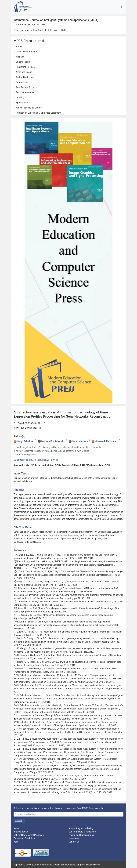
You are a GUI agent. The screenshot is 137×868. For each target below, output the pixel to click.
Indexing (20, 98)
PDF (50, 30)
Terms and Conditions (24, 838)
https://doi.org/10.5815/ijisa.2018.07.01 (38, 460)
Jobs (16, 842)
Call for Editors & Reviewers (82, 832)
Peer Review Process (26, 87)
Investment (74, 838)
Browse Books (21, 832)
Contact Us (74, 842)
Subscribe (19, 821)
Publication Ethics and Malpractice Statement (38, 113)
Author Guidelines (25, 77)
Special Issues (23, 103)
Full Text (18, 423)
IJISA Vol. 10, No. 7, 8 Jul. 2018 (29, 25)
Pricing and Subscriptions (81, 835)
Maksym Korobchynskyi (53, 441)
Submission (22, 82)
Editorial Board (23, 62)
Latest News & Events (27, 52)
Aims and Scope (24, 72)
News (16, 828)
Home (19, 47)
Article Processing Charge (29, 108)
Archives (20, 57)
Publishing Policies (25, 67)
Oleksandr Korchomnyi (107, 441)
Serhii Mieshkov (80, 441)
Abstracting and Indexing (81, 828)
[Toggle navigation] (121, 7)
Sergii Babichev (25, 441)
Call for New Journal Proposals (29, 835)
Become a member (25, 92)
